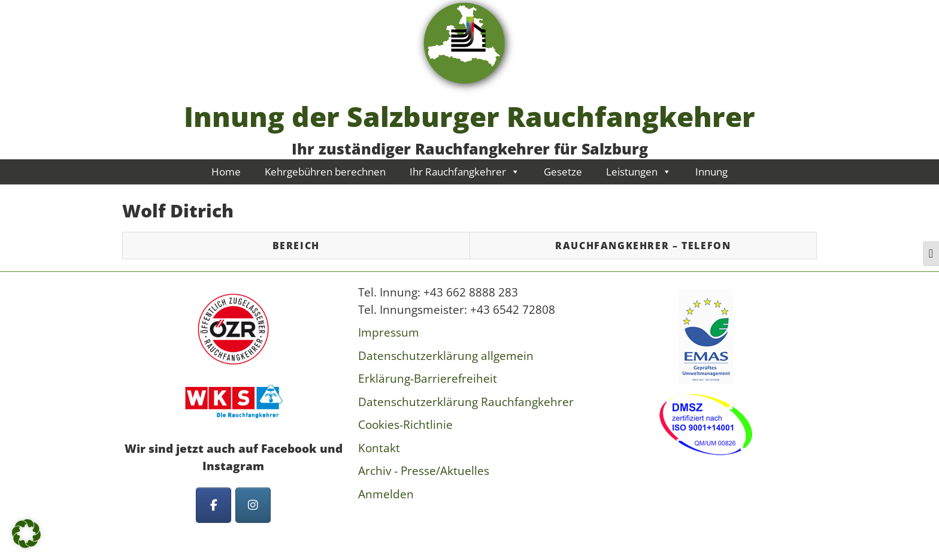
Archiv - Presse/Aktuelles (424, 471)
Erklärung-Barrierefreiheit (428, 379)
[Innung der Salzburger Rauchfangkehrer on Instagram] (253, 505)
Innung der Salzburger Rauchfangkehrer (469, 116)
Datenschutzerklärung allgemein (446, 356)
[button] (26, 534)
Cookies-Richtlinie (405, 425)
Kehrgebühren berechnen (325, 172)
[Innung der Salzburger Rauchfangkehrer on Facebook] (213, 505)
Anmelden (386, 494)
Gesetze (563, 172)
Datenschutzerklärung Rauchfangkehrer (466, 402)
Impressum (389, 332)
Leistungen (639, 172)
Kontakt (379, 448)
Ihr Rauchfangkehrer (465, 172)
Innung (711, 172)
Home (226, 172)
